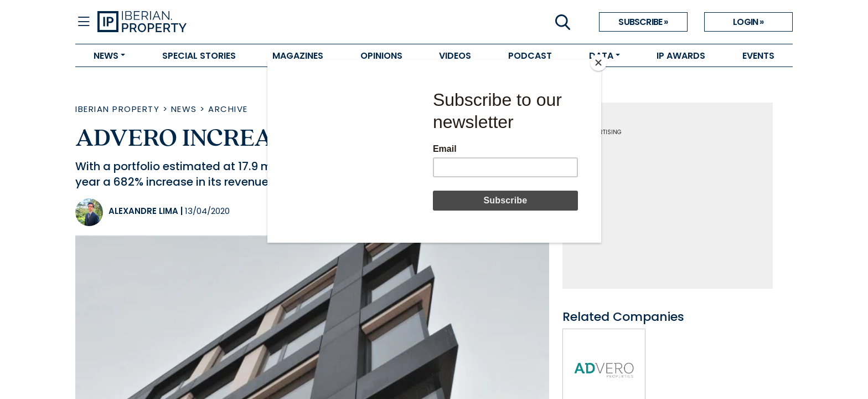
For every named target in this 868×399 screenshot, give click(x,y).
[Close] (598, 63)
